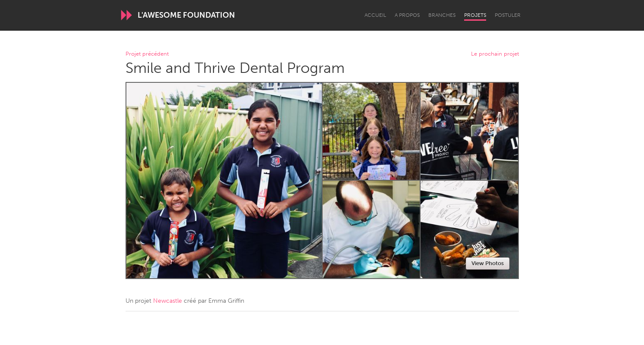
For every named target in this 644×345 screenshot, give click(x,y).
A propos (407, 15)
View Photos (488, 263)
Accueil (375, 15)
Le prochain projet (495, 54)
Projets (475, 15)
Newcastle (168, 301)
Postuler (508, 15)
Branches (442, 15)
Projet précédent (147, 54)
